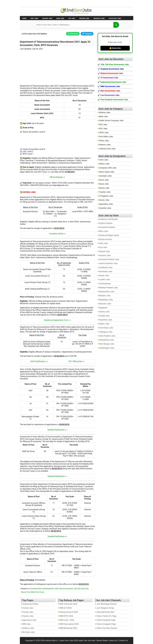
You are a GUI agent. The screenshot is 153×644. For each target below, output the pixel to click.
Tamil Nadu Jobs (106, 328)
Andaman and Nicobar (109, 219)
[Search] (116, 25)
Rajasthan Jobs (106, 320)
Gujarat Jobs (104, 251)
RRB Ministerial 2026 (68, 628)
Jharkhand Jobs (106, 267)
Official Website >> (57, 177)
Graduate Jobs (99, 18)
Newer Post (26, 592)
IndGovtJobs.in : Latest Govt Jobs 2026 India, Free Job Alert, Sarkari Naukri (77, 641)
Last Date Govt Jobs (59, 3)
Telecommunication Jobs (68, 589)
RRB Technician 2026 (68, 604)
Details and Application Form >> (57, 320)
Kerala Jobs (104, 276)
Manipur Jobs (105, 296)
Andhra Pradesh (106, 223)
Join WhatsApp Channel (106, 604)
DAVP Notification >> (39, 361)
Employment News (42, 3)
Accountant (33, 589)
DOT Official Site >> (77, 361)
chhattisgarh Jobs (107, 348)
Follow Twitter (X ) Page (106, 616)
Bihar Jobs (104, 231)
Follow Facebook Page (106, 620)
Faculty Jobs (28, 612)
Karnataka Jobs (106, 271)
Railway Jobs (47, 18)
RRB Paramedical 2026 (69, 624)
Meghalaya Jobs (106, 300)
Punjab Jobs (104, 316)
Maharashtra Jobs (107, 292)
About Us (113, 641)
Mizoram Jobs (105, 304)
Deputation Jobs (52, 589)
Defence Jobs (28, 628)
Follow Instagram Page (106, 624)
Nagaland (103, 308)
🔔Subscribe (115, 48)
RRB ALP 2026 (66, 608)
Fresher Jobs (84, 18)
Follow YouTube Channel (107, 628)
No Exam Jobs (26, 3)
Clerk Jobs (42, 589)
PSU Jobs (72, 18)
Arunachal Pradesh (107, 227)
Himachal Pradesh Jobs (109, 259)
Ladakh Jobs (105, 280)
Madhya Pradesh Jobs (108, 288)
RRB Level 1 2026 (67, 620)
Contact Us (123, 641)
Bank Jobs (60, 18)
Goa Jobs (103, 247)
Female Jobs (28, 608)
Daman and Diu (106, 239)
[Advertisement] (57, 66)
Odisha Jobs (104, 312)
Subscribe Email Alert (105, 612)
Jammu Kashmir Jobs (108, 263)
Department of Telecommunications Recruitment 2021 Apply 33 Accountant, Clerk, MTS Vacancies (55, 43)
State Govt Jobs (115, 18)
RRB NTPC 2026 (66, 616)
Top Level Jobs (83, 589)
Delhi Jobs (104, 243)
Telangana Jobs (106, 332)
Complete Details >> (57, 234)
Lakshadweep (105, 284)
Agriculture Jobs (29, 620)
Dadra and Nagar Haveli (109, 235)
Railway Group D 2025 (69, 612)
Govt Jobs (34, 18)
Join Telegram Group (105, 608)
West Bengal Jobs (107, 344)
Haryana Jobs (105, 255)
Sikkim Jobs (104, 324)
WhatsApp (73, 34)
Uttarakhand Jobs (107, 340)
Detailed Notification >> (57, 430)
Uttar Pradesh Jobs (107, 336)
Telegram (87, 34)
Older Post (35, 592)
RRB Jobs (27, 624)
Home (24, 18)
